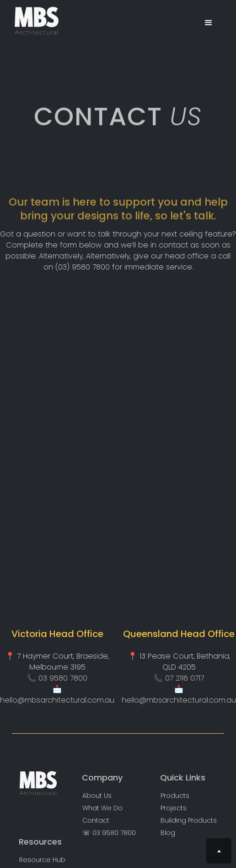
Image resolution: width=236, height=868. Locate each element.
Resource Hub (42, 860)
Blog (168, 833)
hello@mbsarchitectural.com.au (57, 700)
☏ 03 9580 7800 (109, 833)
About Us (97, 796)
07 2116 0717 (185, 678)
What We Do (102, 808)
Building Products (189, 821)
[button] (209, 23)
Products (175, 796)
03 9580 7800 (63, 678)
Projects (174, 808)
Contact (96, 821)
